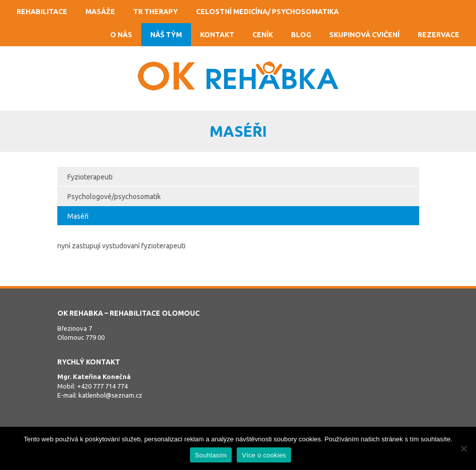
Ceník (263, 35)
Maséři (78, 216)
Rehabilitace (42, 12)
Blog (301, 35)
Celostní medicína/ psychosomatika (267, 12)
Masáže (100, 12)
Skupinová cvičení (364, 35)
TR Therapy (156, 12)
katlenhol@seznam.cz (110, 395)
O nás (121, 35)
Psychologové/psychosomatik (114, 197)
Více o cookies (264, 455)
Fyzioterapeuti (90, 177)
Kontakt (217, 35)
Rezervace (439, 35)
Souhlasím (211, 455)
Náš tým (166, 35)
